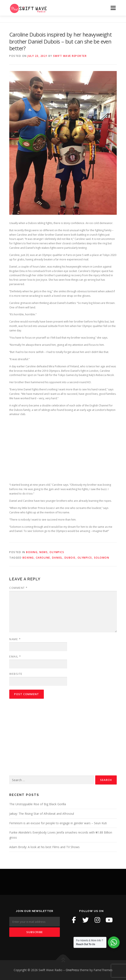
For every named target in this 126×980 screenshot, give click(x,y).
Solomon (102, 558)
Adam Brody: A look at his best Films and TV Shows (44, 847)
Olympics (57, 552)
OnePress (72, 970)
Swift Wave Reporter (70, 56)
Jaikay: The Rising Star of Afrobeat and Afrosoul (42, 814)
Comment (18, 588)
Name (15, 639)
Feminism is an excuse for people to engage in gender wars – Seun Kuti (58, 823)
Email (15, 656)
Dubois (70, 558)
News (44, 552)
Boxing (32, 552)
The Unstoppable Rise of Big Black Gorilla (38, 804)
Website (16, 674)
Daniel (57, 558)
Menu (113, 8)
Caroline (43, 558)
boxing (28, 558)
